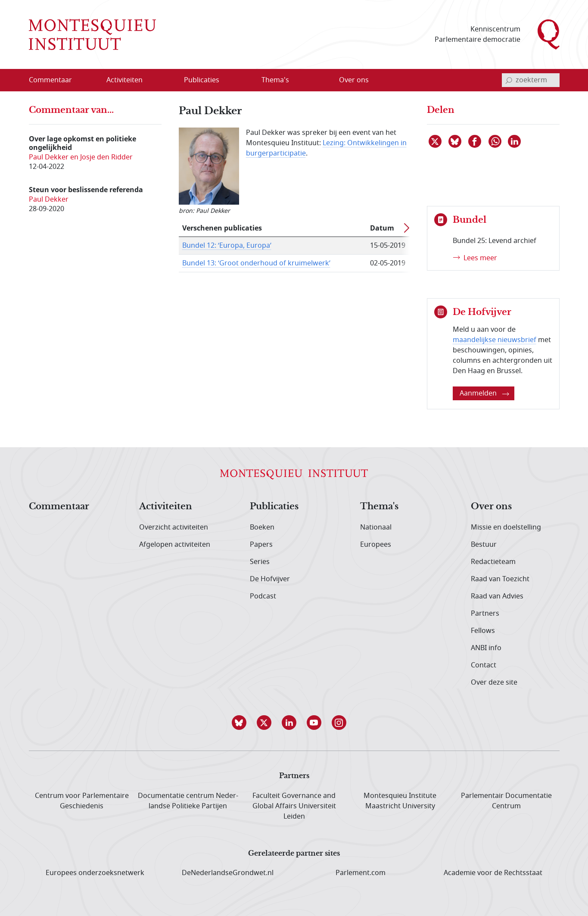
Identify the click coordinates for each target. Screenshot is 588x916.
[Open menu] (152, 81)
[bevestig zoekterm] (509, 80)
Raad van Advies (497, 596)
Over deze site (494, 682)
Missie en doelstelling (506, 527)
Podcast (263, 596)
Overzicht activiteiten (174, 527)
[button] (244, 723)
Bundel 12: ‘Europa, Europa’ (227, 246)
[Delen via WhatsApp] (495, 141)
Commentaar (59, 507)
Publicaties (274, 507)
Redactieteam (493, 562)
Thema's (379, 507)
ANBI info (486, 648)
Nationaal (376, 527)
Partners (485, 614)
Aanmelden (484, 393)
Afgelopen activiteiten (175, 545)
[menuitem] (56, 80)
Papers (261, 545)
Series (260, 562)
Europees (376, 545)
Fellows (483, 631)
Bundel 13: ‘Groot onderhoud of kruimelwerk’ (256, 263)
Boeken (262, 527)
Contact (484, 665)
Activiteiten (166, 507)
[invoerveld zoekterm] (531, 80)
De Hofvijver (270, 579)
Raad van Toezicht (500, 579)
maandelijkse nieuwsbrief (495, 340)
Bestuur (484, 545)
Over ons (491, 507)
